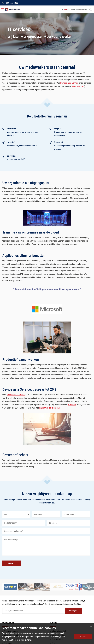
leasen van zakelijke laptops (51, 408)
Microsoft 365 (78, 86)
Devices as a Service (69, 83)
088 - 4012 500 (12, 3)
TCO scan (72, 405)
